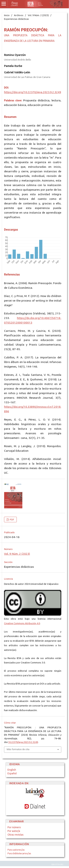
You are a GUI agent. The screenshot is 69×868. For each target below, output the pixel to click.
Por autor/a (14, 831)
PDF (12, 520)
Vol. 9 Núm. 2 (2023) (38, 15)
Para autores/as (16, 850)
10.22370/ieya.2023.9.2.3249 (23, 742)
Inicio (7, 15)
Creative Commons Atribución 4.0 (22, 623)
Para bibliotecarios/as (19, 853)
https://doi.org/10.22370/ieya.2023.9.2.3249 (33, 92)
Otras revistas (16, 835)
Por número (14, 827)
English (12, 770)
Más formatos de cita (18, 749)
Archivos (19, 15)
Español (12, 773)
